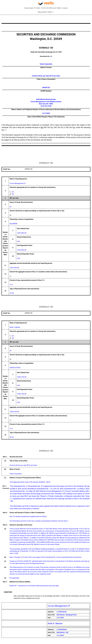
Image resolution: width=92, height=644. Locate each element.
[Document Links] (46, 12)
